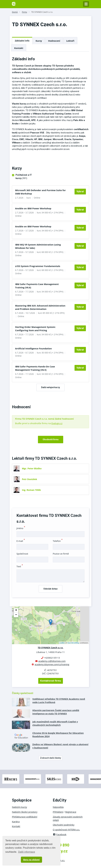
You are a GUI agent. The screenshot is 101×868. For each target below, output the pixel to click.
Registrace (71, 812)
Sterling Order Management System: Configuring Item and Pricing (35, 329)
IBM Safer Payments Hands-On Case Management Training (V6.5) (35, 368)
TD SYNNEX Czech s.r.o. (42, 12)
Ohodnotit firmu (51, 439)
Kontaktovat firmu (51, 681)
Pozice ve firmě (61, 554)
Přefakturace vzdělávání (25, 817)
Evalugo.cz (57, 423)
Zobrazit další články (50, 758)
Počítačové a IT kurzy (24, 177)
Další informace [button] (27, 852)
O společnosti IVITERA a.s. (66, 830)
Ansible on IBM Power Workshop (33, 208)
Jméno (21, 528)
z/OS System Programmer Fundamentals (38, 266)
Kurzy (39, 41)
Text (20, 566)
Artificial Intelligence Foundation (33, 348)
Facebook (60, 834)
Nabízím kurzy (19, 807)
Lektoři (70, 41)
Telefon (58, 541)
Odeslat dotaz (50, 589)
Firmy (24, 12)
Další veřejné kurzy (50, 387)
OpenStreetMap (73, 643)
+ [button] (16, 610)
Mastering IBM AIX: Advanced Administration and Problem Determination (40, 307)
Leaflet (62, 643)
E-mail (21, 541)
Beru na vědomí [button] (31, 860)
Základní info (22, 41)
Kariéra (16, 822)
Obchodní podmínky (64, 825)
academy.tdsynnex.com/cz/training (52, 664)
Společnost (22, 554)
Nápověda (58, 807)
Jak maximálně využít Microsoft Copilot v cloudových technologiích (55, 723)
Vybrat (80, 191)
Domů (15, 12)
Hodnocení (54, 41)
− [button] (16, 615)
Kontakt (19, 48)
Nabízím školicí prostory (25, 812)
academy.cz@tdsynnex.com (52, 661)
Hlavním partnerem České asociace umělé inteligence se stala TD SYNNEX (56, 712)
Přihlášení (58, 812)
